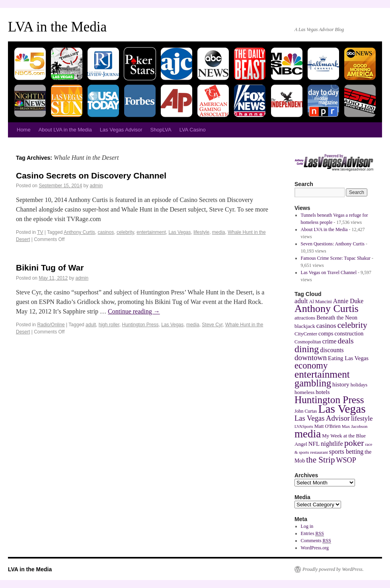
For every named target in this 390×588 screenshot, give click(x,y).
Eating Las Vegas (348, 358)
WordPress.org (315, 548)
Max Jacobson (355, 426)
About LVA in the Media (65, 130)
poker (354, 443)
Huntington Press (140, 325)
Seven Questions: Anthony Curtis (333, 244)
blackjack (305, 326)
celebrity (125, 232)
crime (330, 341)
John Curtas (306, 411)
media (219, 232)
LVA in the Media (57, 27)
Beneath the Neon (337, 318)
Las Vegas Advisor (121, 130)
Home (24, 130)
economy (311, 366)
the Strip (320, 460)
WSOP (346, 460)
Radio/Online (51, 325)
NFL (314, 444)
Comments (316, 541)
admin (97, 186)
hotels (323, 392)
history (341, 384)
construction (349, 333)
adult (91, 325)
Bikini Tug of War (50, 268)
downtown (311, 358)
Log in (307, 526)
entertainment (151, 232)
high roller (109, 325)
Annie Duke (348, 301)
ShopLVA (161, 130)
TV (40, 232)
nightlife (332, 444)
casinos (106, 232)
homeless (304, 392)
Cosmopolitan (308, 342)
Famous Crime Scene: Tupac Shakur (336, 258)
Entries (312, 534)
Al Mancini (320, 302)
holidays (359, 385)
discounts (332, 350)
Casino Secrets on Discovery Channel (91, 175)
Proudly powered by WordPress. (333, 569)
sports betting (346, 452)
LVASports (304, 426)
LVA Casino (193, 130)
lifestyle (201, 232)
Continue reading (134, 311)
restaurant (319, 452)
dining (307, 349)
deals (346, 341)
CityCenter (306, 334)
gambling (313, 383)
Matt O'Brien (328, 426)
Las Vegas (179, 232)
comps (326, 333)
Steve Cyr (212, 325)
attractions (305, 318)
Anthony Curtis (79, 232)
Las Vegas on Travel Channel (329, 272)
